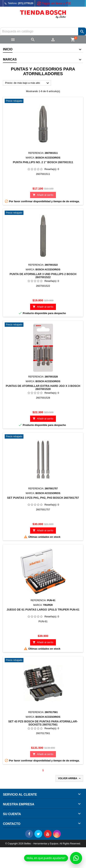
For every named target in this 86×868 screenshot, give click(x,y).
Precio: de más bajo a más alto (28, 83)
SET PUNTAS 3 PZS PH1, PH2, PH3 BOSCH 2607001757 (43, 498)
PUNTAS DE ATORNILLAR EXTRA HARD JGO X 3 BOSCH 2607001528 (43, 387)
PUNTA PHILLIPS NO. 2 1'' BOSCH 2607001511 (43, 162)
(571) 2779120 (26, 3)
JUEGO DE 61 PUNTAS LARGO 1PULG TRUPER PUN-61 (43, 610)
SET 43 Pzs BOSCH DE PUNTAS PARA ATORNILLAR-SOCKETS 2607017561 (43, 723)
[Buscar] (43, 31)
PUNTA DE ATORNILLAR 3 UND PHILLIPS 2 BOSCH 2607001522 (43, 276)
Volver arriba (70, 778)
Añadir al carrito (43, 195)
